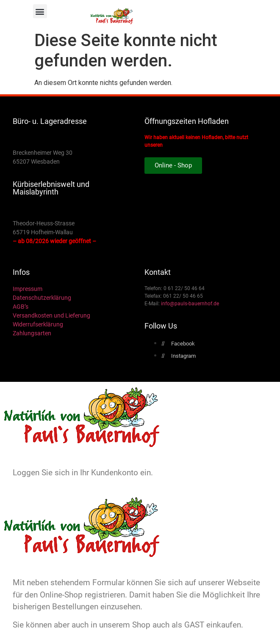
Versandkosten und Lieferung (51, 315)
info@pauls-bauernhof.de (190, 304)
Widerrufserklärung (38, 324)
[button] (40, 11)
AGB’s (21, 307)
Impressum (28, 289)
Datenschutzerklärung (42, 298)
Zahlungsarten (32, 333)
